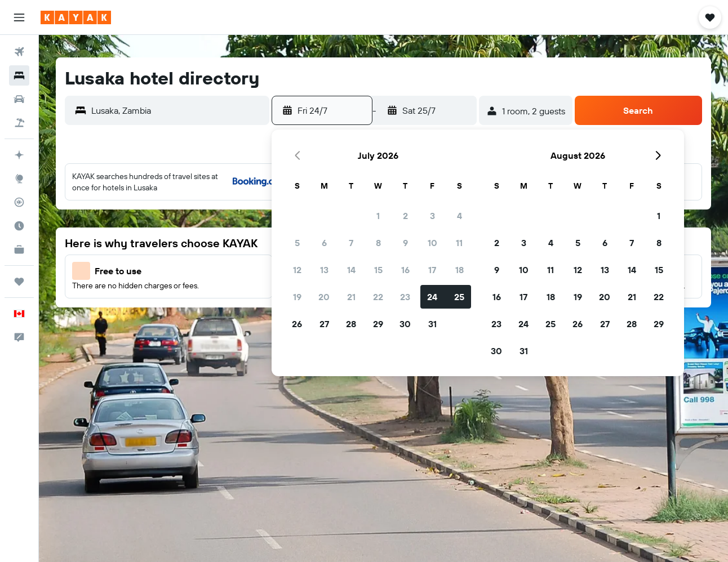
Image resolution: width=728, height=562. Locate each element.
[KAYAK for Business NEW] (19, 249)
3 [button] (432, 216)
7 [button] (351, 243)
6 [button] (324, 243)
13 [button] (324, 270)
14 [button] (351, 270)
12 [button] (297, 270)
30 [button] (405, 324)
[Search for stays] (19, 75)
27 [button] (324, 324)
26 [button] (297, 324)
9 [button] (405, 243)
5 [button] (297, 243)
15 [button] (378, 270)
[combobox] (177, 110)
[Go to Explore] (19, 179)
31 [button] (432, 324)
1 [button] (378, 216)
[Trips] (19, 282)
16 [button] (405, 270)
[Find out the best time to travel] (19, 226)
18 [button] (460, 270)
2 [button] (405, 216)
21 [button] (351, 297)
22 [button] (378, 297)
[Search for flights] (19, 52)
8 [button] (378, 243)
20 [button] (324, 297)
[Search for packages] (19, 123)
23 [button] (405, 297)
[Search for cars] (19, 99)
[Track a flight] (19, 202)
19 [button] (297, 297)
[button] (19, 17)
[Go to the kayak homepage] (76, 17)
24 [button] (432, 297)
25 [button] (459, 297)
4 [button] (460, 216)
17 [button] (432, 270)
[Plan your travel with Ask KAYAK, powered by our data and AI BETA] (19, 155)
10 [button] (432, 243)
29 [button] (378, 324)
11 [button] (459, 243)
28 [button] (351, 324)
